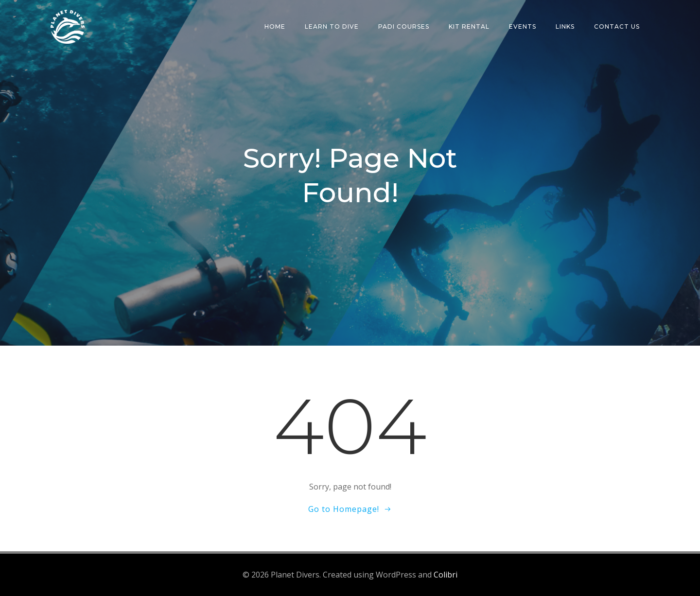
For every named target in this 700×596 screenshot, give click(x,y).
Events (523, 26)
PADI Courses (404, 26)
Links (565, 26)
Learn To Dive (332, 26)
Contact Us (617, 26)
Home (275, 26)
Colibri (446, 575)
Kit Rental (469, 26)
